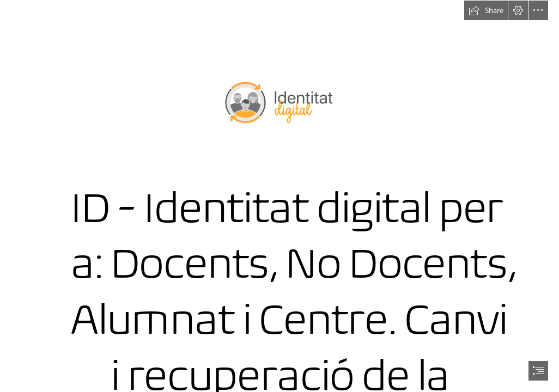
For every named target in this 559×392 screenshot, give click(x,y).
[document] (279, 196)
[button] (486, 10)
